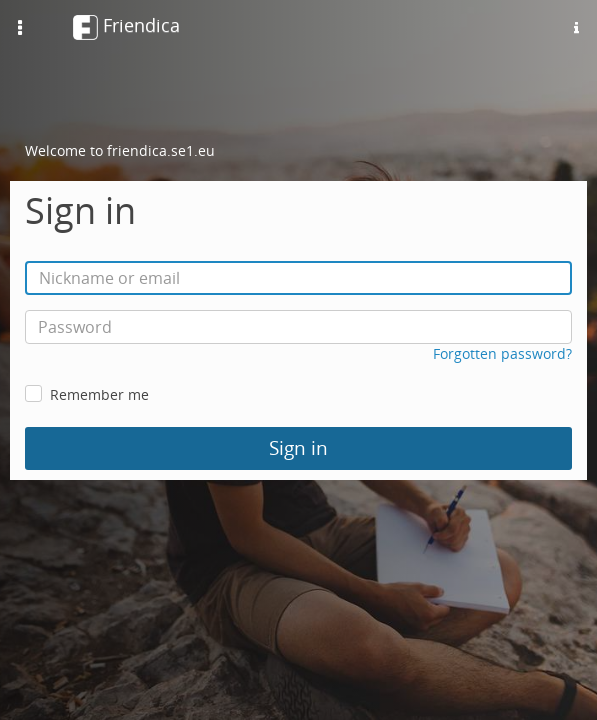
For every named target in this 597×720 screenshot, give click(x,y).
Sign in (298, 448)
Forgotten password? (502, 353)
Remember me (99, 394)
